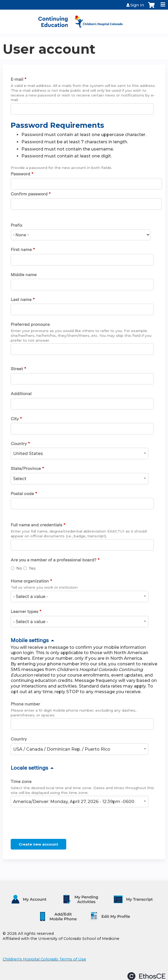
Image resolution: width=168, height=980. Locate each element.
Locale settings (29, 768)
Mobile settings (30, 640)
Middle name (24, 275)
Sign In (137, 5)
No (19, 568)
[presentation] (51, 824)
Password (20, 174)
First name (21, 250)
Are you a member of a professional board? (54, 560)
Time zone (21, 782)
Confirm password (29, 194)
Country (19, 444)
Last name (21, 300)
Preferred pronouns (30, 324)
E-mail (17, 79)
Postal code (22, 494)
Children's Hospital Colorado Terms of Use (44, 959)
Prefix (17, 225)
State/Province (26, 468)
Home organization (30, 581)
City (15, 419)
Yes (32, 568)
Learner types (24, 611)
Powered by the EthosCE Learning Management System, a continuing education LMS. (146, 976)
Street (17, 369)
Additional (21, 394)
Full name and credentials (36, 525)
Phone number (25, 704)
